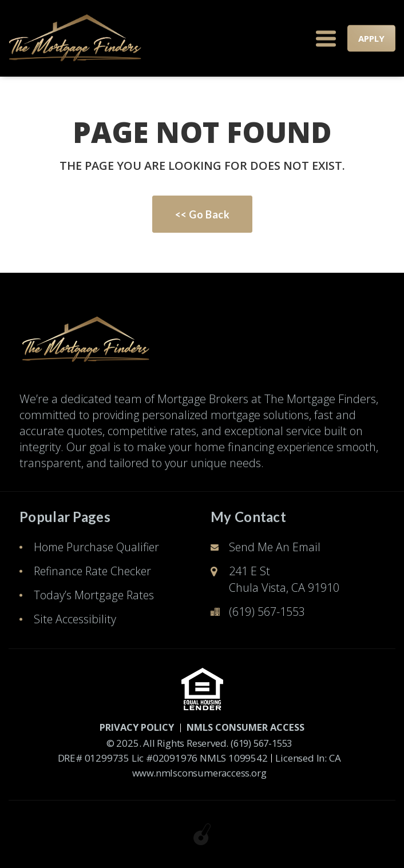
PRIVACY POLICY (131, 728)
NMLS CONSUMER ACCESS (249, 728)
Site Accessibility (74, 619)
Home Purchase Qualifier (98, 547)
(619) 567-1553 (267, 612)
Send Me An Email (276, 547)
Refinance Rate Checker (95, 571)
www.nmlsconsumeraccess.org (199, 773)
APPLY (371, 38)
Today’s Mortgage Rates (94, 595)
